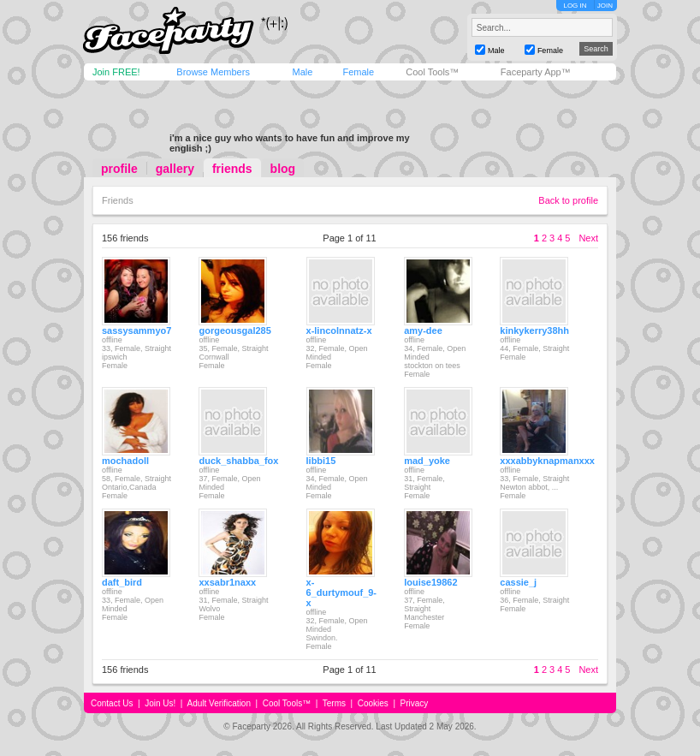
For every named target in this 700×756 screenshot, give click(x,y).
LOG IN (575, 6)
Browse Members (213, 72)
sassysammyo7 (136, 330)
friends (232, 169)
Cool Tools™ (432, 72)
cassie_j (518, 582)
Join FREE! (116, 72)
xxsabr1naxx (227, 582)
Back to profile (568, 200)
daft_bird (122, 582)
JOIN (605, 6)
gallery (175, 169)
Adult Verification (219, 703)
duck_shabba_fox (238, 461)
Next (588, 238)
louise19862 (430, 582)
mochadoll (125, 461)
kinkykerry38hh (534, 330)
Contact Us (112, 703)
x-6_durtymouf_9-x (342, 592)
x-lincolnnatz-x (339, 330)
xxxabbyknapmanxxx (547, 461)
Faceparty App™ (536, 72)
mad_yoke (427, 461)
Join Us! (160, 703)
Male (302, 72)
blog (283, 169)
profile (119, 169)
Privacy (415, 703)
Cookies (373, 703)
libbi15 (321, 461)
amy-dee (423, 330)
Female (358, 72)
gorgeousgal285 (234, 330)
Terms (334, 703)
